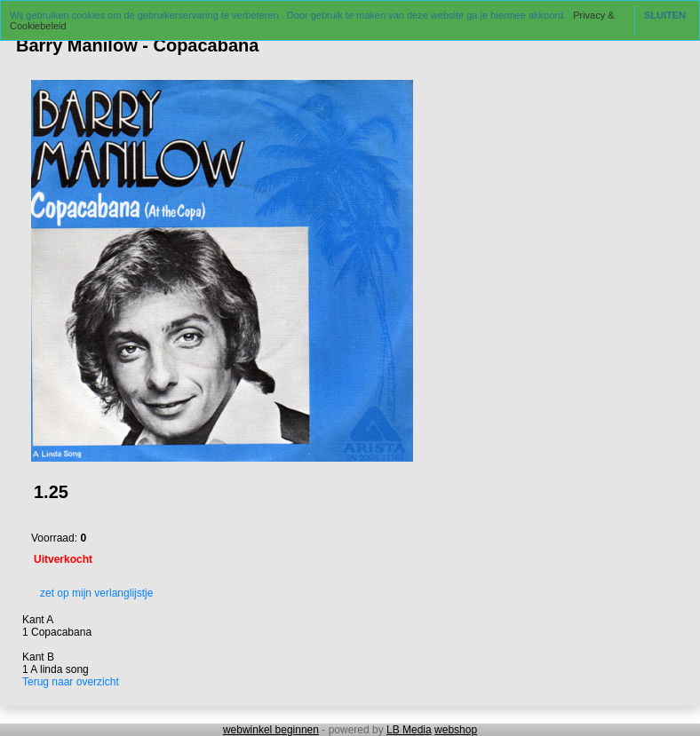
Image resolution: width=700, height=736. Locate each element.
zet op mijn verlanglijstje (92, 593)
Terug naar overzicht (71, 682)
